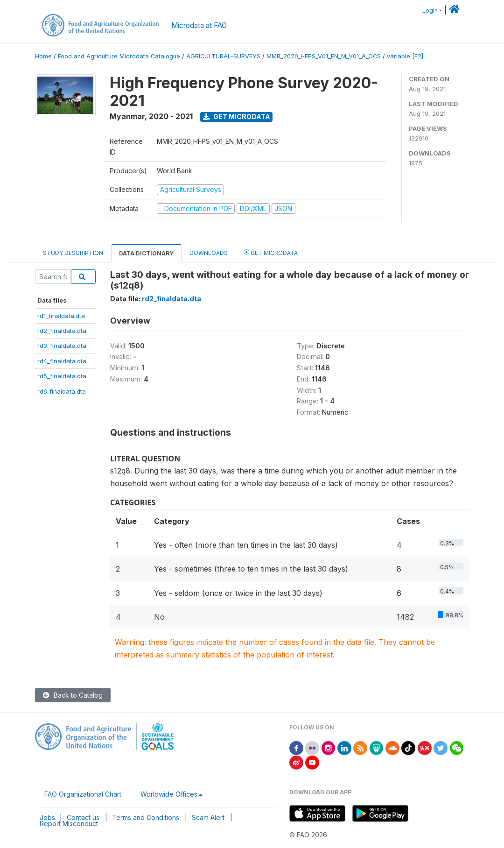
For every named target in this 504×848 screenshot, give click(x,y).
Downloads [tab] (209, 253)
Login (430, 11)
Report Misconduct (69, 823)
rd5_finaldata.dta (62, 376)
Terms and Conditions (146, 817)
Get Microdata (237, 117)
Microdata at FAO (199, 25)
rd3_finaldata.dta (62, 346)
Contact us (83, 817)
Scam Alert (208, 817)
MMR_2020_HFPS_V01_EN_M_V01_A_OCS (324, 56)
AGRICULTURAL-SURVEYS (223, 56)
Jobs (47, 817)
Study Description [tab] (73, 253)
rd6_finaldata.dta (62, 391)
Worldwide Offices (169, 794)
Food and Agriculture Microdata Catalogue (119, 56)
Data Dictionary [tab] (146, 253)
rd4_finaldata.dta (62, 361)
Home (43, 56)
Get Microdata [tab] (271, 252)
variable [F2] (405, 56)
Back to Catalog (73, 695)
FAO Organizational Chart (83, 794)
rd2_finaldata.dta (62, 331)
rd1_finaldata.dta (61, 316)
